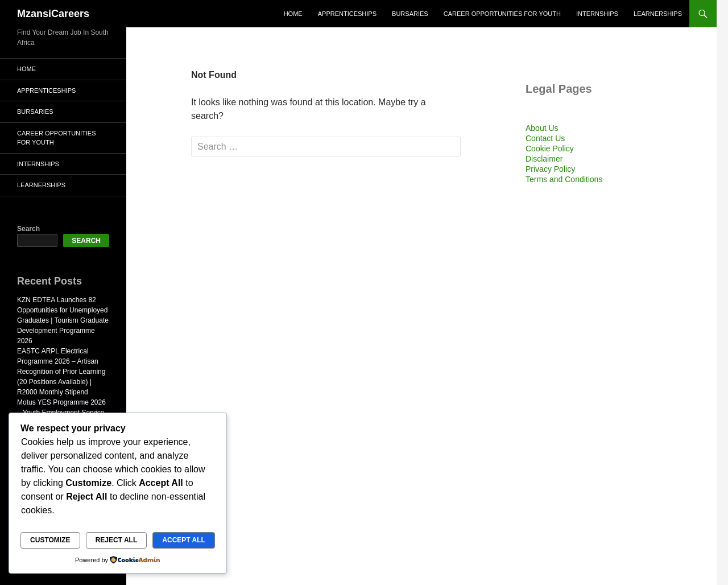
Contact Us (545, 138)
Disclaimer (544, 159)
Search (28, 229)
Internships (597, 14)
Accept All (184, 540)
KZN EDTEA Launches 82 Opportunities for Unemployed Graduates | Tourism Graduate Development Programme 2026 (63, 320)
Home (293, 14)
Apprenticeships (347, 14)
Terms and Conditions (564, 179)
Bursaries (410, 14)
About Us (542, 128)
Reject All (117, 540)
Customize (50, 540)
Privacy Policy (550, 169)
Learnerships (658, 14)
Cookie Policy (550, 149)
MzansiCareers (53, 14)
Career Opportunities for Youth (502, 14)
